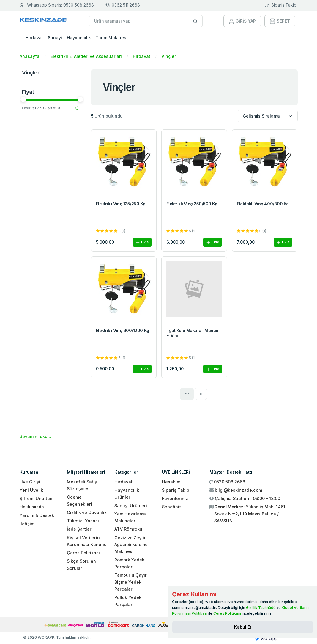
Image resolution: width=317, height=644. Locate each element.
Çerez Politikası (83, 553)
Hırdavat (34, 38)
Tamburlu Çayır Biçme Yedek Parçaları (131, 582)
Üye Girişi (30, 482)
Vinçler (169, 56)
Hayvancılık (79, 38)
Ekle (142, 242)
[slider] (23, 99)
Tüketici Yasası (83, 521)
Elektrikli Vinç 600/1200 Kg (123, 330)
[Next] (201, 394)
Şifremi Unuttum (37, 498)
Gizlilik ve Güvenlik (87, 512)
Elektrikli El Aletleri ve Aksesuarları (86, 56)
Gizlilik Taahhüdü (261, 608)
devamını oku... (35, 436)
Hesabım (171, 482)
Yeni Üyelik (31, 490)
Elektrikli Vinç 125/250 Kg (121, 204)
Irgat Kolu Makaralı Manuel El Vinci (193, 333)
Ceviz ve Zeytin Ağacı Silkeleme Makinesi (131, 545)
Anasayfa (30, 56)
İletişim (27, 524)
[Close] (243, 627)
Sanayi (55, 38)
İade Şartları (80, 529)
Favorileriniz (175, 498)
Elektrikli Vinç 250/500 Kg (192, 204)
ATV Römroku (128, 529)
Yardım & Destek (37, 515)
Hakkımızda (32, 507)
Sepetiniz (172, 507)
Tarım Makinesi (112, 38)
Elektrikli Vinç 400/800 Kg (263, 204)
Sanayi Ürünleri (131, 506)
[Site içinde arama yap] (195, 21)
